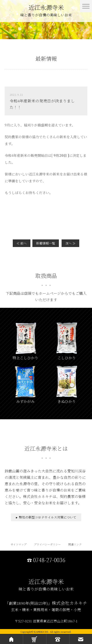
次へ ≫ (70, 243)
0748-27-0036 (49, 560)
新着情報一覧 (46, 243)
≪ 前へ (22, 243)
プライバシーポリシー (47, 544)
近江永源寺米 (46, 11)
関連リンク (75, 544)
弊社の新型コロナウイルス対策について (48, 517)
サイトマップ (19, 544)
